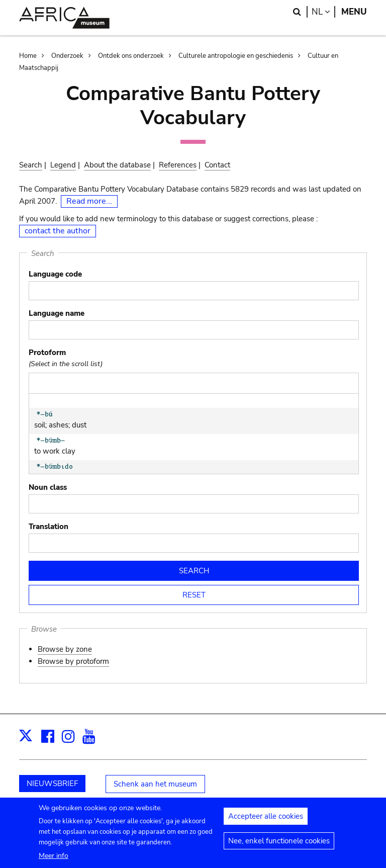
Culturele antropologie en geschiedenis (236, 56)
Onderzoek (67, 56)
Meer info (54, 861)
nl (323, 12)
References (178, 165)
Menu (354, 12)
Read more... (89, 201)
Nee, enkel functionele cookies (279, 847)
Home (28, 56)
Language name (57, 313)
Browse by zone (65, 649)
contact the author (58, 231)
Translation (49, 527)
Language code (55, 274)
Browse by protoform (73, 661)
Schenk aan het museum (155, 784)
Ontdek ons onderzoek (131, 56)
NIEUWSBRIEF (52, 784)
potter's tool (70, 473)
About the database (117, 165)
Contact (217, 165)
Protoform (47, 353)
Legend (63, 165)
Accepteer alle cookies (266, 822)
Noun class (48, 487)
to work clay (70, 447)
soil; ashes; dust (70, 420)
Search (31, 165)
